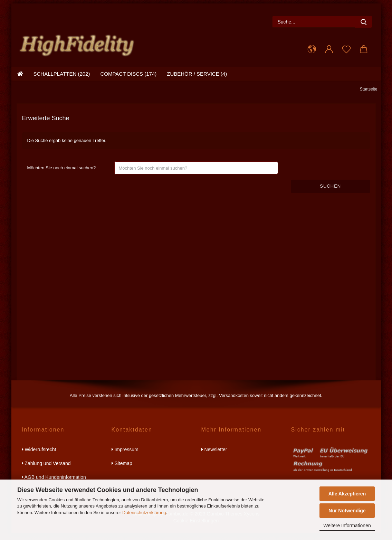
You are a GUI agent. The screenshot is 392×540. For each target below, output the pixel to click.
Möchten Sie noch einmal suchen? (62, 175)
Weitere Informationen (347, 525)
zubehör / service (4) (197, 81)
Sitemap (122, 471)
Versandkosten (234, 403)
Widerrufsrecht (39, 457)
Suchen (330, 193)
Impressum (125, 457)
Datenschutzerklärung (144, 513)
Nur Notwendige (347, 511)
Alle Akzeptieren (347, 494)
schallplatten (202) (62, 81)
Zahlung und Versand (46, 471)
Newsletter (214, 457)
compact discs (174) (128, 81)
